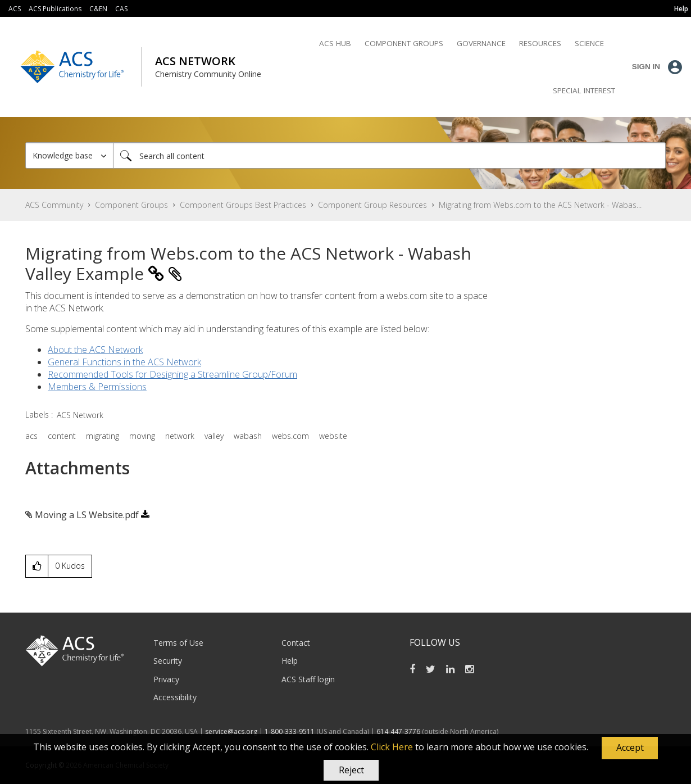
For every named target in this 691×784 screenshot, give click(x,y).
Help (290, 661)
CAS (121, 9)
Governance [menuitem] (481, 43)
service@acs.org (231, 731)
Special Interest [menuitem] (584, 90)
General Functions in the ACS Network (124, 362)
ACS (15, 9)
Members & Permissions (97, 387)
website (333, 436)
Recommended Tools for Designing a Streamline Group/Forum (172, 374)
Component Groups (131, 205)
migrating (103, 436)
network (180, 436)
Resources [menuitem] (540, 43)
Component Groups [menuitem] (404, 43)
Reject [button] (351, 770)
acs (31, 436)
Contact (296, 643)
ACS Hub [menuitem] (335, 43)
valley (214, 436)
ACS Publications (55, 9)
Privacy (166, 679)
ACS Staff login (308, 679)
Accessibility (175, 697)
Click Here (392, 747)
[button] (630, 748)
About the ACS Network (95, 350)
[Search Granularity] (69, 155)
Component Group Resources (372, 205)
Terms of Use (178, 643)
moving (142, 436)
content (62, 436)
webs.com (290, 436)
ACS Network (80, 415)
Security (168, 661)
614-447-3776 (399, 731)
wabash (248, 436)
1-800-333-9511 (290, 731)
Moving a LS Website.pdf (87, 515)
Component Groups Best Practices (243, 205)
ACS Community (54, 205)
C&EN (98, 9)
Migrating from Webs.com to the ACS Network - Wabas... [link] (540, 205)
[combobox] (389, 155)
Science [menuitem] (589, 43)
